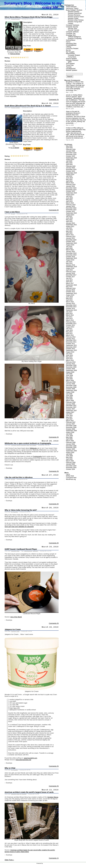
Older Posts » (9, 860)
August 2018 (70, 268)
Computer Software (72, 32)
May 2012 (69, 332)
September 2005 (71, 451)
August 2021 (70, 226)
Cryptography (37, 457)
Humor (68, 42)
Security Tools (72, 28)
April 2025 (69, 165)
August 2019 (70, 260)
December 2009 (71, 365)
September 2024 (71, 173)
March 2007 (70, 421)
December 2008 (71, 386)
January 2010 (70, 364)
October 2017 (70, 277)
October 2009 (70, 369)
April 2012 (69, 334)
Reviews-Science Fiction (76, 17)
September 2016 (71, 285)
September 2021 (71, 225)
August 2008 (70, 392)
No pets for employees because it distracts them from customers (73, 114)
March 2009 (70, 381)
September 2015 (71, 293)
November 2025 (71, 154)
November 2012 (71, 324)
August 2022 (70, 215)
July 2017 (69, 278)
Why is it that (10, 768)
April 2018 (69, 270)
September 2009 (71, 370)
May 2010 (69, 357)
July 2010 (69, 354)
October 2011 (70, 344)
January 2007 (70, 424)
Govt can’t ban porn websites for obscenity (19, 527)
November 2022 (71, 210)
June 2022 (69, 218)
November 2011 (71, 342)
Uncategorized (71, 69)
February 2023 (71, 205)
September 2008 (71, 390)
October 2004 (70, 469)
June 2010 (69, 355)
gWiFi (70, 62)
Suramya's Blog (18, 3)
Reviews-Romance (74, 15)
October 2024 (70, 171)
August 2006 (70, 432)
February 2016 (71, 288)
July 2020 (69, 247)
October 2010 (70, 349)
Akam (68, 112)
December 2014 (71, 305)
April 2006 (69, 439)
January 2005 (70, 464)
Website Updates (72, 70)
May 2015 (69, 298)
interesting (35, 551)
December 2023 (71, 188)
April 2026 (69, 148)
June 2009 (69, 375)
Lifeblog (69, 47)
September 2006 (71, 431)
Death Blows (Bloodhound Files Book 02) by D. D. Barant (28, 106)
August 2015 (70, 295)
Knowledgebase (71, 45)
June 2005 (69, 456)
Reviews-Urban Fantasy (76, 20)
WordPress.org (71, 479)
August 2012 (70, 327)
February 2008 (71, 402)
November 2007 (71, 407)
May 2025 (69, 163)
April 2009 (69, 379)
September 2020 (71, 243)
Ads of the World (16, 617)
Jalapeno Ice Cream (13, 629)
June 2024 (69, 178)
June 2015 (69, 297)
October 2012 (70, 325)
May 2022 (69, 220)
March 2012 (70, 335)
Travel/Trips (70, 65)
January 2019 (70, 265)
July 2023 (69, 196)
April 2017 (69, 282)
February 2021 (71, 237)
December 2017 (71, 275)
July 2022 (69, 216)
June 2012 (69, 330)
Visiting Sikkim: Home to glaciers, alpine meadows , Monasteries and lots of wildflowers (75, 98)
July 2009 (69, 374)
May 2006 (69, 437)
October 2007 (70, 409)
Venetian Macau (53, 797)
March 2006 (70, 441)
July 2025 (69, 161)
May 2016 (69, 287)
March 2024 (70, 183)
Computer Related (74, 55)
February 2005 (71, 463)
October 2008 (70, 389)
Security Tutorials (74, 30)
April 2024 (69, 181)
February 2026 (71, 150)
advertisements (28, 551)
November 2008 (71, 387)
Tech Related (33, 445)
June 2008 (69, 396)
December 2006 (71, 426)
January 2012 (70, 339)
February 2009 (71, 382)
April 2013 (69, 319)
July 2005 (69, 454)
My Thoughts (14, 512)
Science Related (71, 59)
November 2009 (71, 367)
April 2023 (69, 201)
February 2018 (71, 272)
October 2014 (70, 308)
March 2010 (70, 360)
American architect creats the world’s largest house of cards (29, 792)
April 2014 (69, 314)
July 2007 (69, 414)
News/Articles (70, 54)
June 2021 (69, 230)
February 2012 (71, 337)
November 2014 (71, 307)
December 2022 (71, 208)
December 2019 (71, 253)
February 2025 (71, 166)
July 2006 (69, 434)
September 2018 (71, 267)
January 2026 (70, 151)
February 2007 (71, 422)
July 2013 (69, 317)
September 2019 (71, 258)
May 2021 (69, 232)
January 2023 (70, 206)
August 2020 (70, 245)
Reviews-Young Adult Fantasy (75, 23)
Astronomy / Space (72, 8)
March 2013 (70, 320)
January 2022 (70, 223)
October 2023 (70, 191)
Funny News (72, 57)
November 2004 (71, 468)
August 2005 (70, 453)
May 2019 (69, 263)
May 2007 (69, 417)
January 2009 (70, 384)
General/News (71, 40)
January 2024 (70, 186)
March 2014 (70, 315)
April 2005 (69, 459)
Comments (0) (54, 100)
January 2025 (70, 168)
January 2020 (70, 252)
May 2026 (69, 146)
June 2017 (69, 280)
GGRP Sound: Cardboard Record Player (21, 549)
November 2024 (71, 170)
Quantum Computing (75, 38)
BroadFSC (69, 82)
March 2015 (70, 302)
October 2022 (70, 211)
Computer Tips (71, 33)
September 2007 (71, 411)
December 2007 (71, 406)
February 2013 (71, 322)
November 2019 (71, 255)
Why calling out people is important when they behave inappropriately (76, 130)
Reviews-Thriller (73, 18)
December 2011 (71, 340)
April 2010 (69, 359)
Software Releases (72, 60)
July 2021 (69, 228)
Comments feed (71, 478)
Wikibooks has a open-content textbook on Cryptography (28, 443)
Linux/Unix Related (72, 49)
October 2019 (70, 257)
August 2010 (70, 352)
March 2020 (70, 250)
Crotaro (68, 128)
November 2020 (71, 240)
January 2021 (70, 238)
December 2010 (71, 347)
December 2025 (71, 153)
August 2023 (70, 195)
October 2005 (70, 449)
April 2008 (69, 399)
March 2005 (70, 461)
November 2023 (71, 190)
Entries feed (70, 476)
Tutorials (69, 67)
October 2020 (70, 241)
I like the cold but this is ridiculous (19, 477)
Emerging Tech (71, 35)
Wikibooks (33, 448)
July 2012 (69, 329)
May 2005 (69, 457)
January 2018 (70, 273)
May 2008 (69, 397)
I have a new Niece (12, 212)
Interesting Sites (25, 445)
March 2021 (70, 235)
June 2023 (69, 198)
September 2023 (71, 193)
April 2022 (69, 221)
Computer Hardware (73, 25)
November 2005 (71, 447)
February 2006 (71, 442)
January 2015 (70, 303)
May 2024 (69, 180)
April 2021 (69, 233)
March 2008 (70, 401)
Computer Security (16, 445)
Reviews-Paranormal (75, 13)
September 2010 (71, 350)
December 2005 (71, 446)
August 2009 (70, 372)
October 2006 (70, 429)
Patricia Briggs (15, 54)
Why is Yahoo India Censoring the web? (21, 510)
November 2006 (71, 427)
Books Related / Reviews (74, 10)
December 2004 (71, 466)
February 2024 (71, 185)
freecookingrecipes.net (23, 760)
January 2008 (70, 404)
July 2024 (69, 176)
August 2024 (70, 174)
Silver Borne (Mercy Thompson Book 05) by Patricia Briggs (29, 17)
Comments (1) (54, 858)
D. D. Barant (15, 148)
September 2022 (71, 213)
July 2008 (69, 394)
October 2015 (70, 292)
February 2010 (71, 362)
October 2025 (70, 156)
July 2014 (69, 312)
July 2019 (69, 262)
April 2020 (69, 248)
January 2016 (70, 290)
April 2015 (69, 300)
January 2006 (70, 444)
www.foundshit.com (31, 758)
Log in (68, 474)
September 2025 (71, 158)
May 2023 (69, 200)
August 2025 (70, 159)
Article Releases (71, 7)
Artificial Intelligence (74, 37)
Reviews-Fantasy (16, 19)
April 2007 (69, 419)
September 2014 (71, 310)
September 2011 (71, 345)
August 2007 (70, 412)
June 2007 (69, 416)
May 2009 (69, 377)
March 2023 (70, 203)
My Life (13, 214)
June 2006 (69, 436)
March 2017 (70, 283)
